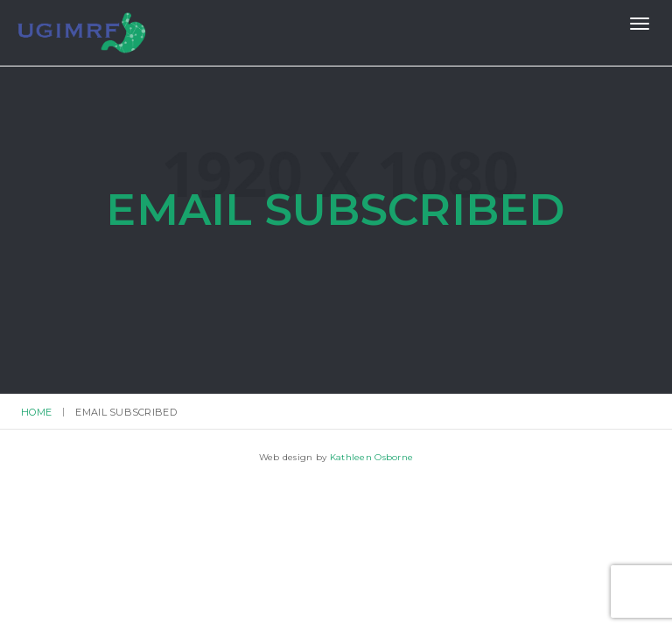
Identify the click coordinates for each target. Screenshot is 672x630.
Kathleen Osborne (371, 457)
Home (36, 412)
